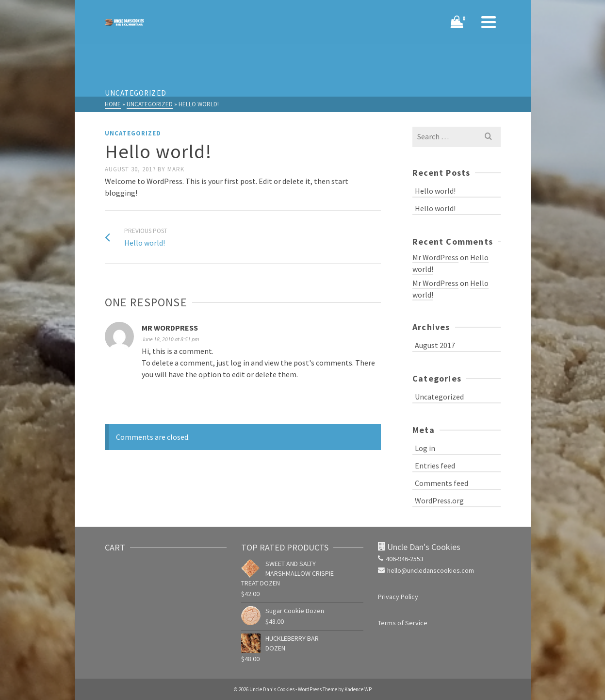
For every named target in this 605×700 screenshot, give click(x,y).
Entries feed (435, 466)
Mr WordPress (170, 328)
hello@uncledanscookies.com (426, 570)
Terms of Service (403, 623)
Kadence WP (358, 689)
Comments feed (441, 483)
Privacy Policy (398, 597)
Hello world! (435, 191)
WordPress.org (439, 500)
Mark (176, 169)
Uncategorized (133, 133)
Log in (425, 448)
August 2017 (435, 345)
